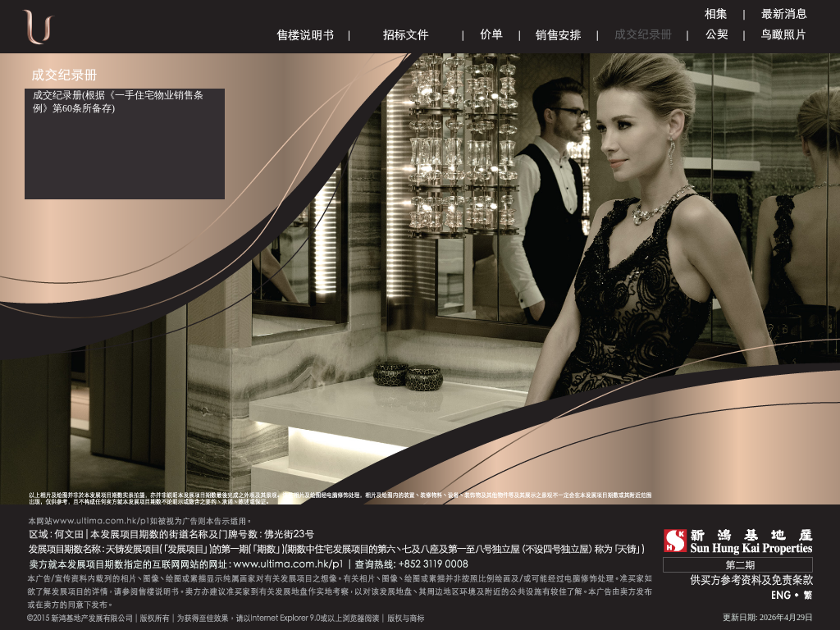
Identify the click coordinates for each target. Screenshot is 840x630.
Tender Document (406, 35)
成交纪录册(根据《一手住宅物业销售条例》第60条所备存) (118, 102)
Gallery (716, 14)
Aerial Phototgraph (784, 35)
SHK (738, 542)
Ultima (39, 32)
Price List (491, 35)
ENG (782, 596)
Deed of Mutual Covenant (717, 35)
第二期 (738, 565)
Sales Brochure (305, 35)
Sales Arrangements (559, 35)
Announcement (784, 14)
